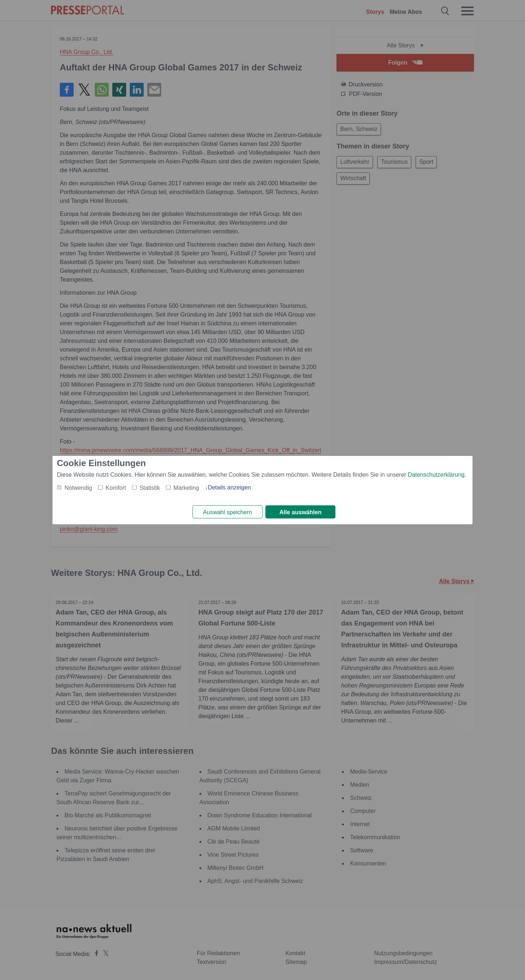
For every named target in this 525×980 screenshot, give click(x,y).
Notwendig (78, 487)
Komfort (116, 487)
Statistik (150, 487)
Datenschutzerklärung (436, 474)
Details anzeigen (229, 487)
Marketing (186, 487)
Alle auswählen (300, 512)
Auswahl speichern (227, 512)
